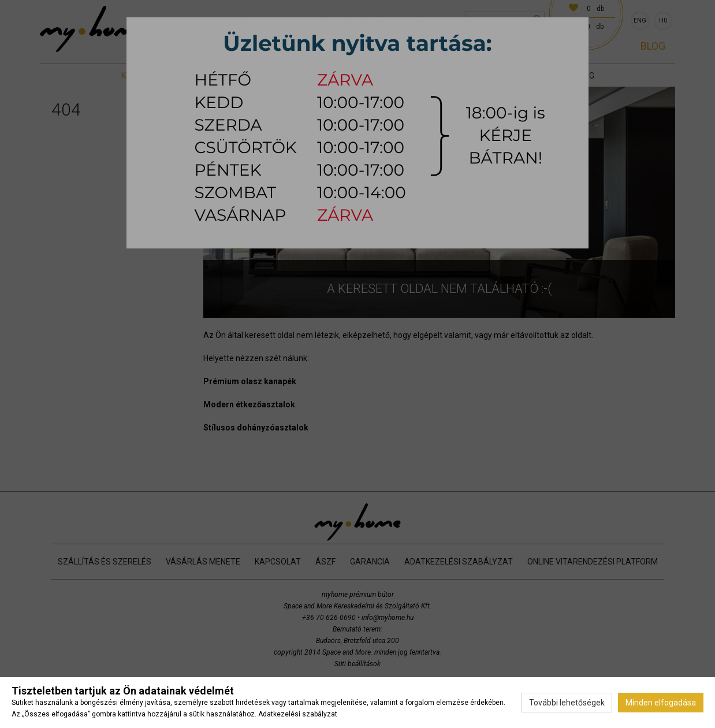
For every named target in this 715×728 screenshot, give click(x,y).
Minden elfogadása (661, 703)
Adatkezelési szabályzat (298, 714)
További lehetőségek (567, 703)
